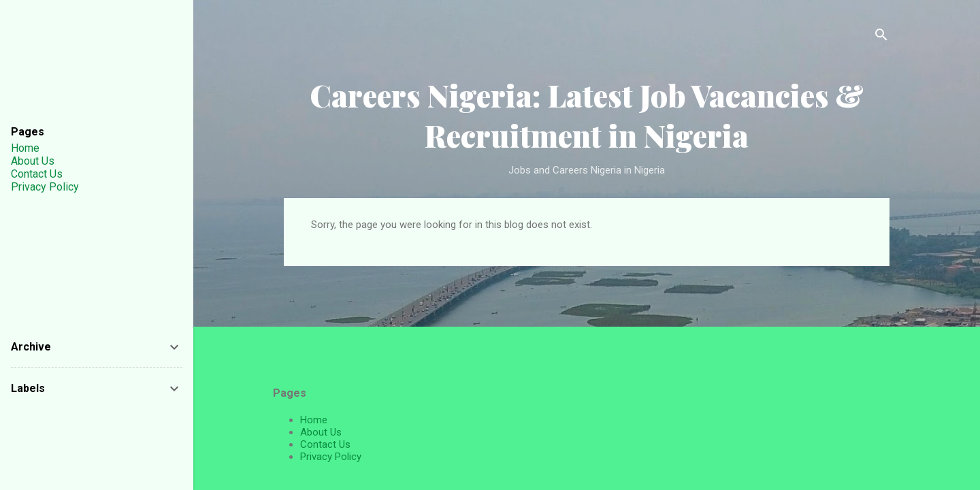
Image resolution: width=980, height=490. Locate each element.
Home (314, 420)
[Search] (881, 37)
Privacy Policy (331, 457)
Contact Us (325, 444)
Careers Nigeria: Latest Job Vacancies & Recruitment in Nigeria (587, 115)
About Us (321, 432)
